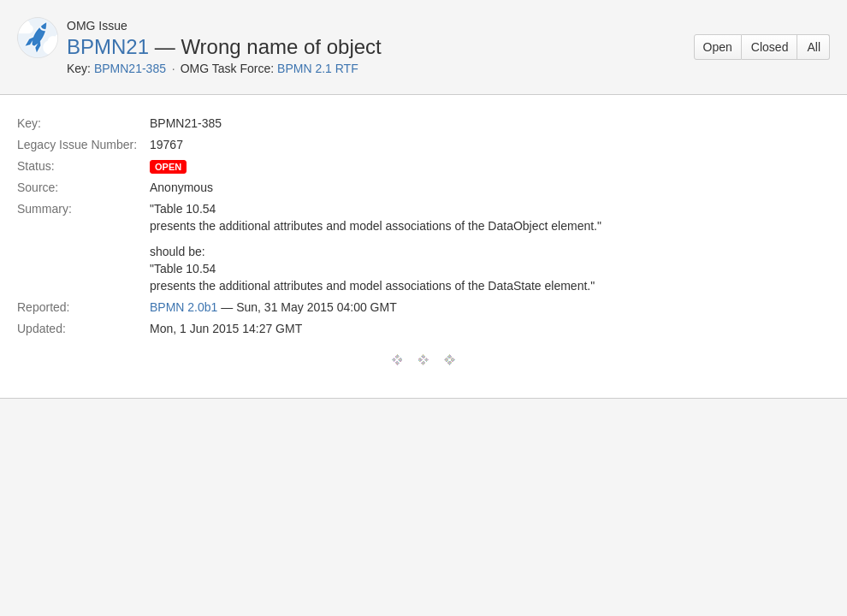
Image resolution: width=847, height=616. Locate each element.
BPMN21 (108, 47)
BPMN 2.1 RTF (318, 68)
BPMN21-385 (130, 68)
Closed (770, 47)
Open (718, 47)
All (814, 47)
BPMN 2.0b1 (184, 307)
